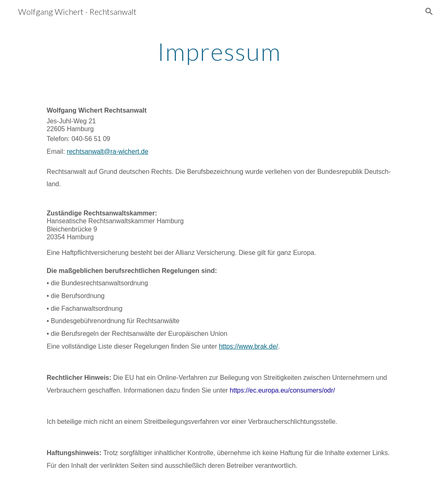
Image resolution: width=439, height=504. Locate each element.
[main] (219, 51)
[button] (429, 12)
